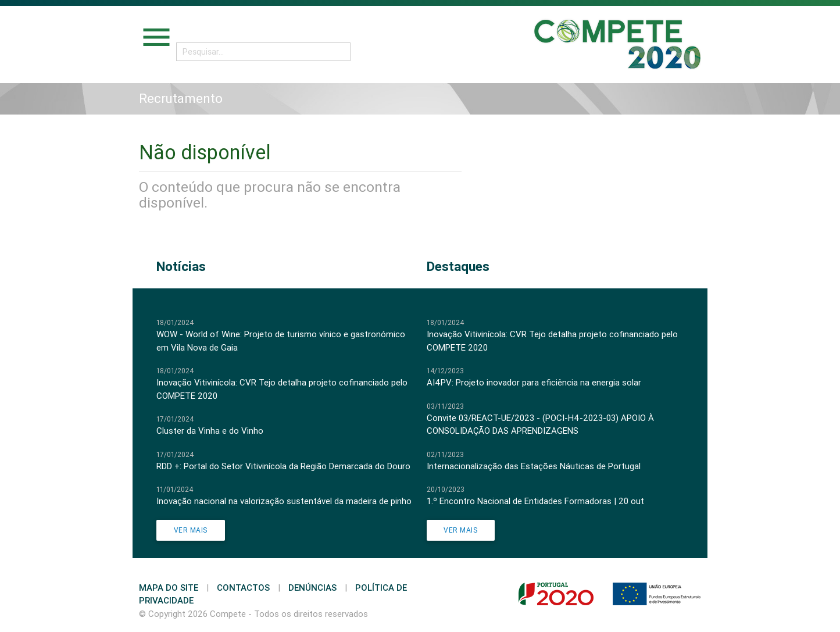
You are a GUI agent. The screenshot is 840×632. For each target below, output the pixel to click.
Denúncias (312, 588)
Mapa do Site (169, 588)
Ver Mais (191, 530)
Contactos (243, 588)
